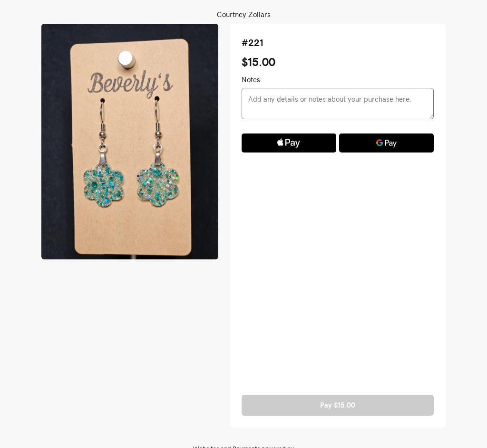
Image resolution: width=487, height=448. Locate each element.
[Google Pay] (386, 143)
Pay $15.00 (338, 405)
